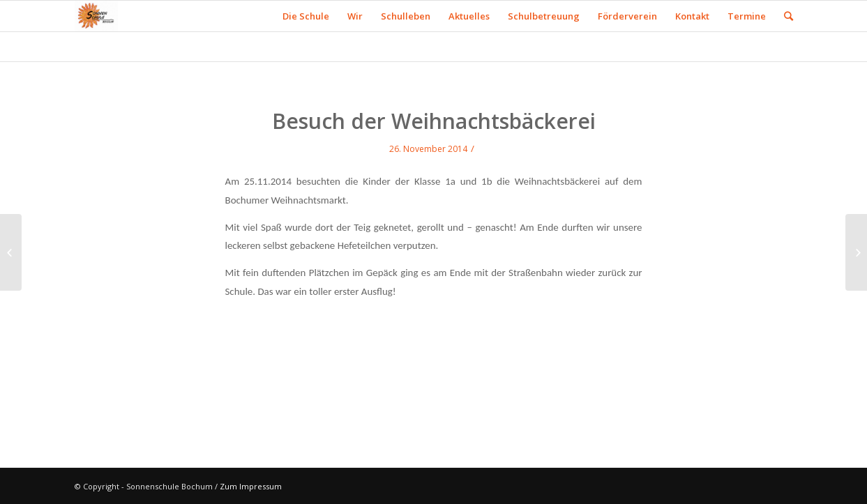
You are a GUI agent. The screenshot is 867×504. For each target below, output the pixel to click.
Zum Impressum (251, 486)
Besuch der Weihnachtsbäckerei (434, 121)
